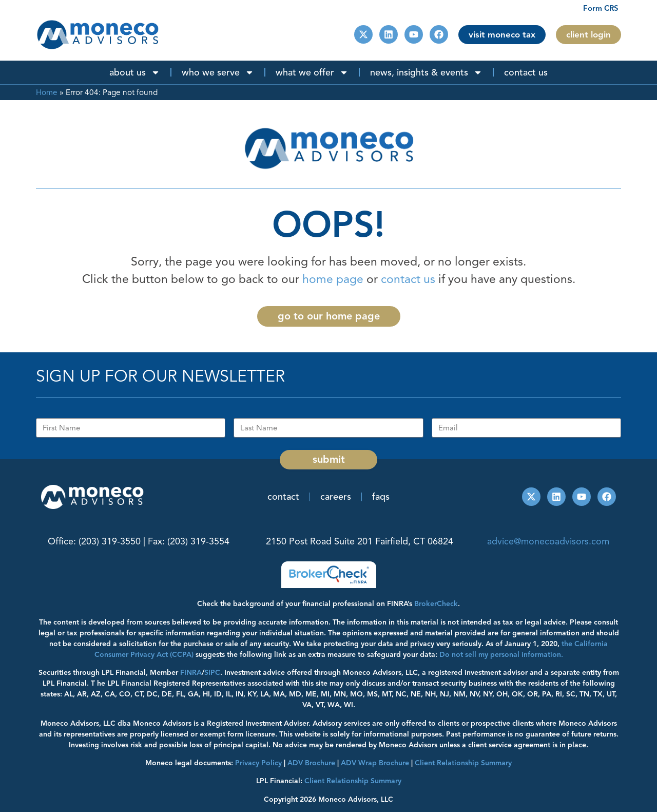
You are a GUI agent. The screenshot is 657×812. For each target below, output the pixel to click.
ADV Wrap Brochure (375, 763)
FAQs (381, 497)
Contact (283, 497)
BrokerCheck (436, 604)
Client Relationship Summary (353, 781)
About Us (135, 72)
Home (47, 92)
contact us (408, 279)
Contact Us (526, 72)
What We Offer (312, 72)
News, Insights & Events (426, 72)
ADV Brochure (311, 763)
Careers (336, 497)
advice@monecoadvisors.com (548, 541)
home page (333, 279)
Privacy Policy (258, 763)
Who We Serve (218, 72)
